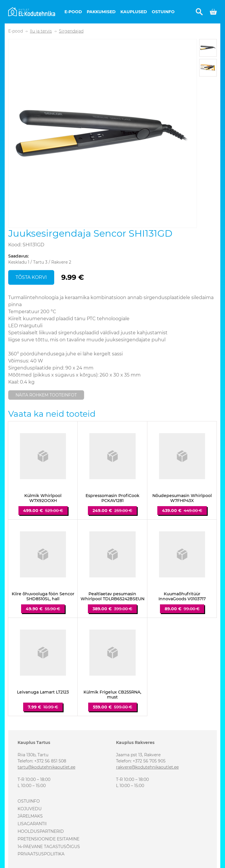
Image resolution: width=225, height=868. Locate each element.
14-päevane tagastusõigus (49, 847)
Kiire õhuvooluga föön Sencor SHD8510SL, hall (43, 596)
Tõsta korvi (31, 277)
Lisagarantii (32, 824)
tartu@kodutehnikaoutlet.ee (46, 767)
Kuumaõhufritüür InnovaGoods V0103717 (182, 596)
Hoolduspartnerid (41, 831)
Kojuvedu (30, 809)
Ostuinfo (163, 12)
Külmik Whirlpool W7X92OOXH (43, 498)
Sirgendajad (71, 31)
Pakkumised (101, 12)
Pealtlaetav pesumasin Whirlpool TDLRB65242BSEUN (112, 596)
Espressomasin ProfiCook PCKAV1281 (112, 498)
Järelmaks (30, 816)
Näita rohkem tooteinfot (46, 395)
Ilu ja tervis (41, 31)
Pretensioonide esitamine (48, 839)
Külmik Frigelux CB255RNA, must (112, 695)
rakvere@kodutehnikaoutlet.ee (147, 767)
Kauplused (134, 12)
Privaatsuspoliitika (41, 854)
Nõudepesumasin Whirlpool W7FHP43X (182, 498)
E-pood (73, 12)
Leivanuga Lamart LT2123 (43, 692)
